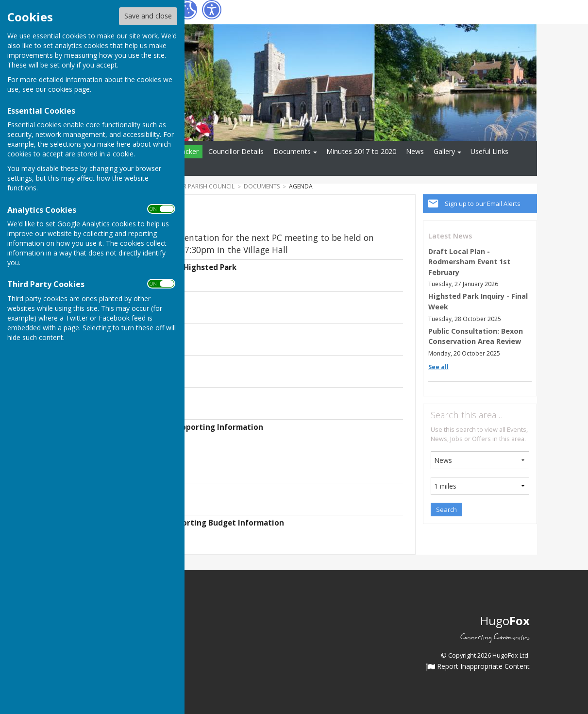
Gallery (444, 151)
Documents (292, 151)
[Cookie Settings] (187, 10)
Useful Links (489, 151)
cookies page (69, 89)
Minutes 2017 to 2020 (361, 151)
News (415, 151)
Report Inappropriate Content (478, 667)
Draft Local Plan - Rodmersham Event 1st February (469, 262)
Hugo (505, 620)
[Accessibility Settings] (212, 10)
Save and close (148, 16)
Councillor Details (236, 151)
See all (438, 367)
